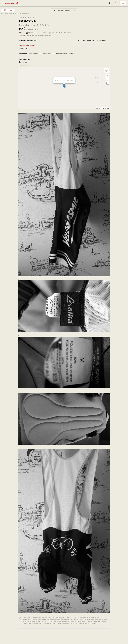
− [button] (107, 79)
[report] (95, 41)
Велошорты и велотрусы (27, 17)
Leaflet (98, 108)
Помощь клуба (97, 621)
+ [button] (107, 76)
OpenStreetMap (106, 108)
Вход (123, 3)
